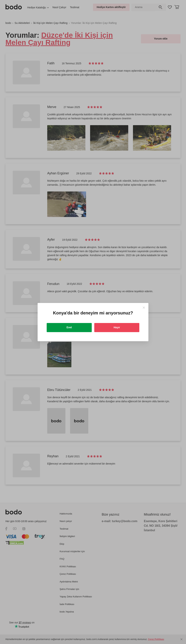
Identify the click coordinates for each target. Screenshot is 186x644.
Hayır (117, 327)
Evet (69, 327)
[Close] (144, 308)
